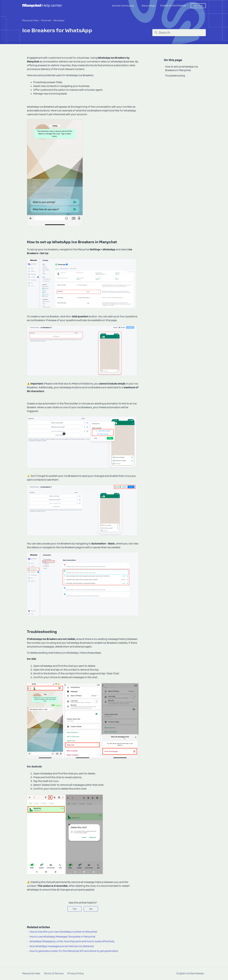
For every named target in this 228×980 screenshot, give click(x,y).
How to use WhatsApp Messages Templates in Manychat (62, 937)
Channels (46, 20)
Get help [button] (198, 6)
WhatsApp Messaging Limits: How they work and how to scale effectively (72, 941)
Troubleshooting (175, 76)
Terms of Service (54, 974)
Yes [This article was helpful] (75, 909)
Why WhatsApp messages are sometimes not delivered (62, 946)
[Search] (179, 33)
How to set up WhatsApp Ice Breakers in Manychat (182, 69)
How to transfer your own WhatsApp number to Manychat (63, 932)
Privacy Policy (76, 974)
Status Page (148, 6)
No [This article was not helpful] (91, 909)
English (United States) (174, 6)
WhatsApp (59, 20)
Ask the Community (123, 6)
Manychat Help (30, 20)
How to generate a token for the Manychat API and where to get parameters (74, 951)
